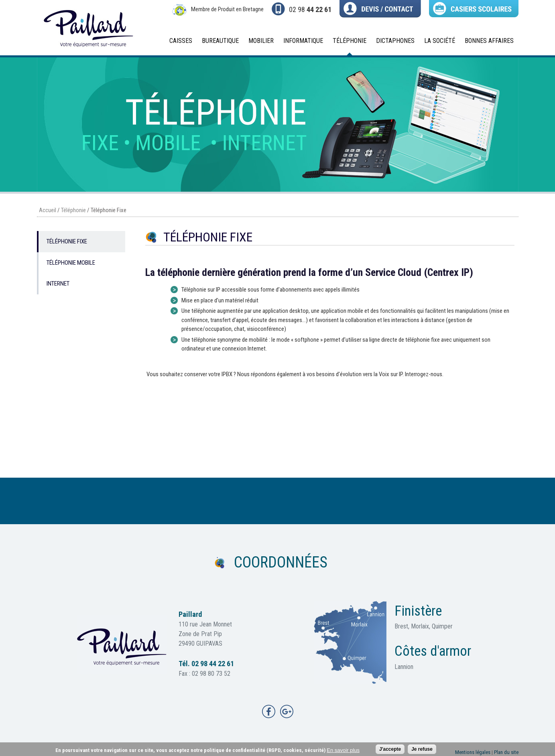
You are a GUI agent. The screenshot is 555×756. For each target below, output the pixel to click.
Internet (58, 284)
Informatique (301, 43)
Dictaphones (393, 43)
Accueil (48, 210)
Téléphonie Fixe (67, 241)
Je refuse (422, 750)
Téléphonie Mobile (71, 263)
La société (437, 43)
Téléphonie (347, 43)
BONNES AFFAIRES (489, 41)
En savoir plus (343, 751)
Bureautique (218, 43)
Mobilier (259, 43)
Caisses (178, 43)
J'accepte (390, 750)
